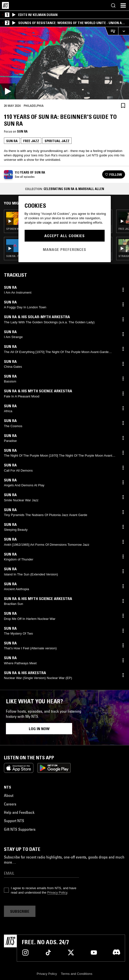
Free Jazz (31, 141)
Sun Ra (22, 131)
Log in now (39, 729)
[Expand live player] (124, 31)
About (9, 795)
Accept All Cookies (64, 236)
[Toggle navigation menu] (123, 5)
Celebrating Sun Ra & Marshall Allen (74, 189)
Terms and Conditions (77, 974)
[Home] (5, 5)
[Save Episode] (123, 105)
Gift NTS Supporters (20, 829)
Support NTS (14, 821)
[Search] (113, 5)
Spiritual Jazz (57, 141)
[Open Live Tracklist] (112, 31)
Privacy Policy (57, 892)
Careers (10, 804)
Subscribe (20, 911)
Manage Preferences (64, 249)
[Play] (64, 63)
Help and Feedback (19, 812)
